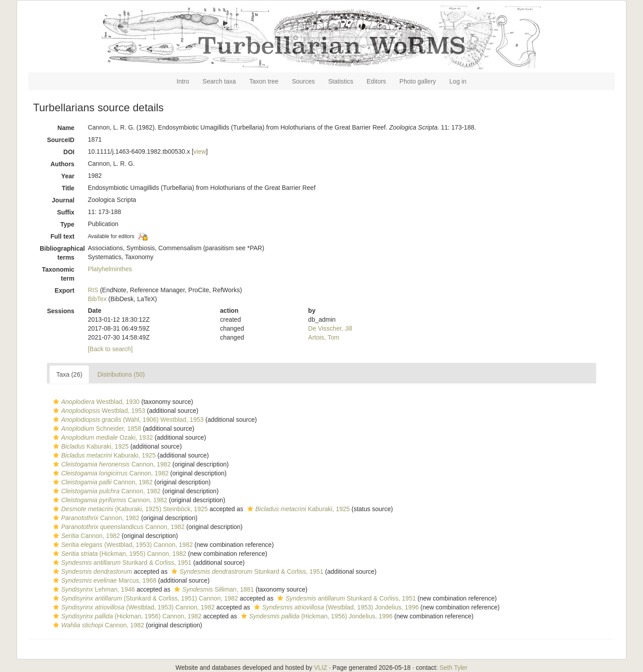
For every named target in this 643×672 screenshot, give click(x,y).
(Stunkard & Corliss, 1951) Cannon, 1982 (144, 598)
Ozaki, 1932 (102, 437)
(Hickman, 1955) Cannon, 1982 (119, 554)
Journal (63, 200)
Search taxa (219, 81)
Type (67, 224)
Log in (458, 81)
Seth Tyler (453, 668)
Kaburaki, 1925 (90, 446)
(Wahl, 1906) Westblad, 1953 (127, 420)
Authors (63, 164)
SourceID (61, 140)
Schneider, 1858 (96, 428)
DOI (69, 152)
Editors (376, 81)
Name (66, 128)
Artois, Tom (324, 337)
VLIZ (321, 668)
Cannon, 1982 (111, 464)
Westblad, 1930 (95, 402)
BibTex (97, 299)
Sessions (61, 311)
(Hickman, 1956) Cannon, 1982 (126, 616)
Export (64, 290)
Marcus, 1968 (104, 580)
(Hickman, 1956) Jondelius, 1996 (316, 616)
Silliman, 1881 (213, 589)
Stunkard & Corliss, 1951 (121, 563)
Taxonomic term (58, 274)
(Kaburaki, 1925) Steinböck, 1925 (129, 509)
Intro (183, 81)
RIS (93, 290)
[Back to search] (110, 349)
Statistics (341, 81)
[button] (56, 402)
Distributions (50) (121, 374)
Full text (63, 236)
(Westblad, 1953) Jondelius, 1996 (335, 607)
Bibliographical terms (61, 253)
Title (68, 188)
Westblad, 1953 (98, 411)
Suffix (66, 212)
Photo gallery (418, 81)
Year (68, 176)
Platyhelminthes (110, 269)
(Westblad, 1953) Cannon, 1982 (122, 545)
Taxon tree (264, 81)
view (200, 151)
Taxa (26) (69, 374)
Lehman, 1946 (93, 589)
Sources (303, 81)
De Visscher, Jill (330, 328)
